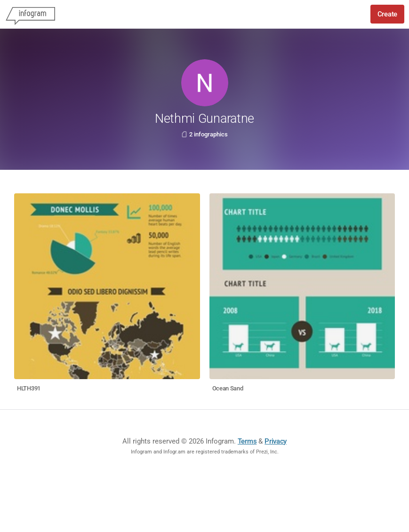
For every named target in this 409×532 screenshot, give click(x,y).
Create (387, 14)
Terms (247, 441)
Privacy (276, 441)
